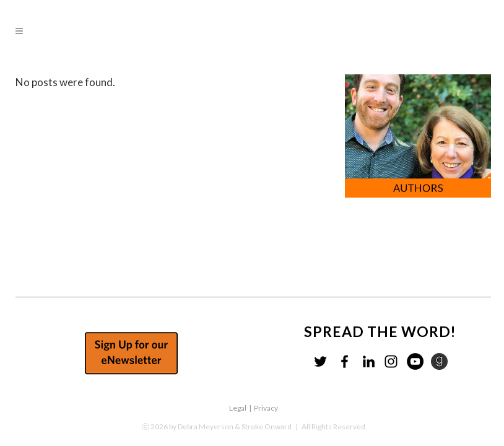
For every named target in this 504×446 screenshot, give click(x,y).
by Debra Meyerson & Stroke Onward (230, 426)
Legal (238, 408)
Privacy (266, 408)
